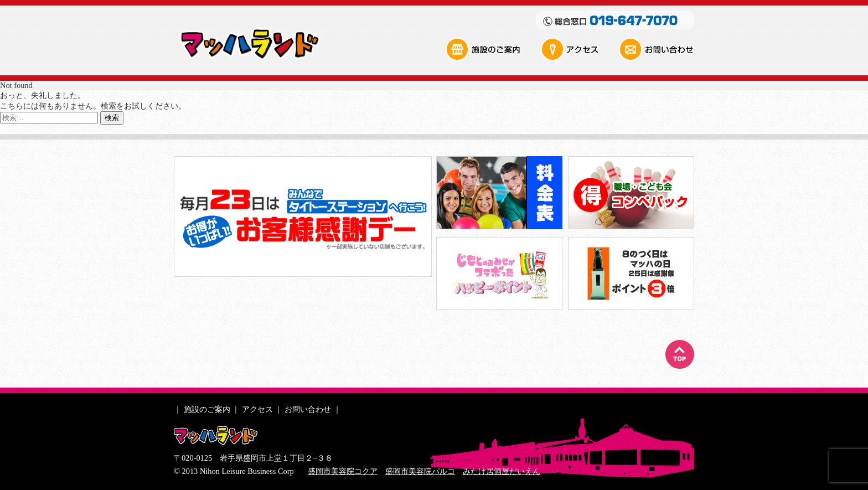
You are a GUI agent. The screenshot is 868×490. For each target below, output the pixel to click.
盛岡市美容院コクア (343, 471)
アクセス (578, 49)
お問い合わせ (656, 49)
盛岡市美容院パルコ (420, 471)
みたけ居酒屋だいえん (502, 471)
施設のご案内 (492, 49)
